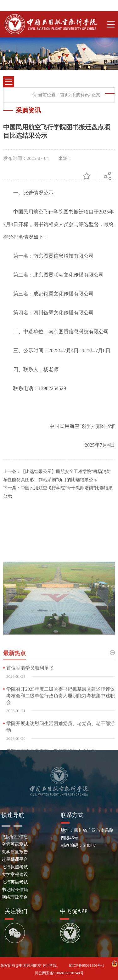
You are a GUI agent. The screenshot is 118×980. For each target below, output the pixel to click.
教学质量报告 (15, 852)
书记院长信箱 (15, 890)
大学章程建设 (15, 875)
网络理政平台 (15, 897)
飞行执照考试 (15, 867)
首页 (65, 95)
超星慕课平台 (15, 859)
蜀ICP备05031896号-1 (87, 965)
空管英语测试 (15, 844)
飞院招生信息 (15, 837)
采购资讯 (80, 95)
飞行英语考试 (15, 882)
